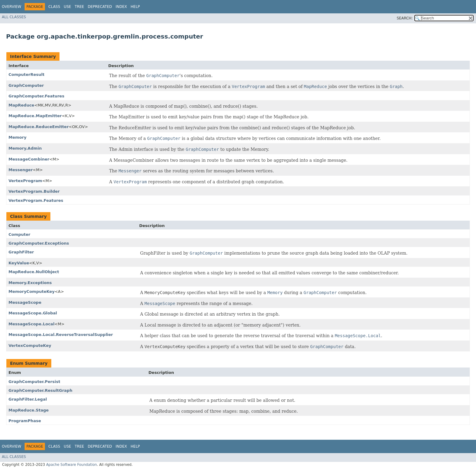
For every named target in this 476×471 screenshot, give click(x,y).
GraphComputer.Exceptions (39, 243)
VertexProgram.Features (36, 200)
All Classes (14, 17)
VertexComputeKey (30, 346)
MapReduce (21, 105)
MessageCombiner (29, 159)
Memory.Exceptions (30, 283)
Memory (17, 137)
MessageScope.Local (31, 324)
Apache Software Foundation (71, 465)
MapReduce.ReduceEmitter (39, 127)
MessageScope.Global (33, 313)
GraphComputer (26, 85)
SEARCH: (405, 18)
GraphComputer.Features (36, 96)
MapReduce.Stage (29, 410)
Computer (19, 234)
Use (67, 7)
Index (121, 7)
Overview (12, 7)
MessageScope (25, 302)
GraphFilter (21, 252)
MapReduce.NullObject (34, 272)
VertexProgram (25, 181)
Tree (79, 7)
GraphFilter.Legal (28, 399)
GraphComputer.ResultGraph (40, 390)
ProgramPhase (25, 421)
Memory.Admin (25, 148)
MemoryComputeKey (32, 291)
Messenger (21, 170)
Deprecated (100, 7)
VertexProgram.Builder (34, 191)
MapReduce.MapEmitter (35, 116)
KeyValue (19, 263)
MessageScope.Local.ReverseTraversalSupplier (61, 335)
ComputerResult (27, 75)
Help (135, 7)
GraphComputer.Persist (34, 382)
